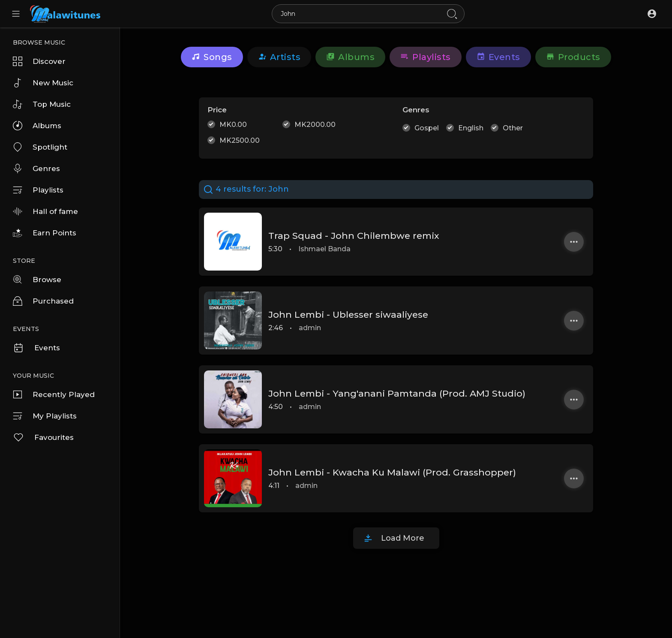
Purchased (43, 301)
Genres (36, 169)
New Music (43, 83)
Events (36, 348)
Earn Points (45, 233)
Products (573, 57)
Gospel (427, 128)
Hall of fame (45, 211)
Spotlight (40, 147)
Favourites (43, 437)
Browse (37, 280)
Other (513, 128)
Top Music (42, 104)
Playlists (38, 190)
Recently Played (54, 394)
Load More (403, 538)
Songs (212, 57)
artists (279, 57)
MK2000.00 (315, 125)
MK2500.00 (240, 140)
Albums (37, 126)
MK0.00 (233, 125)
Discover (39, 61)
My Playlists (45, 416)
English (471, 128)
